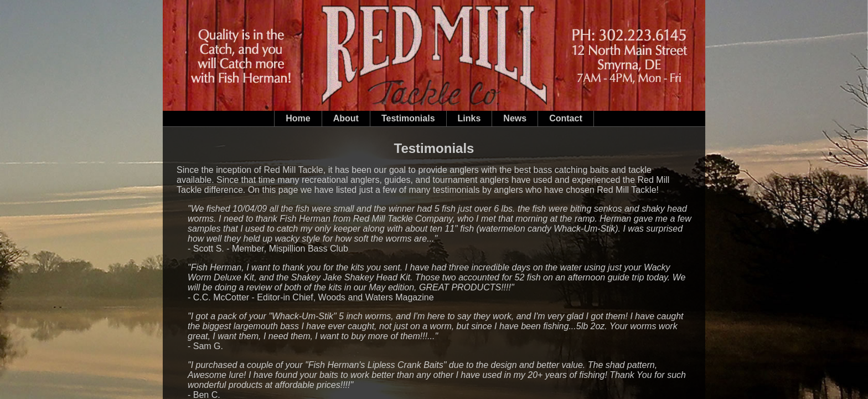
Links (469, 118)
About (346, 118)
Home (298, 118)
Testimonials (408, 118)
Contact (566, 118)
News (515, 118)
